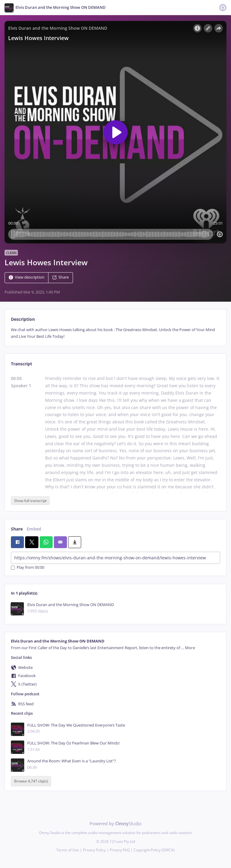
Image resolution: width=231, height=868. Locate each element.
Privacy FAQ (120, 850)
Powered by (115, 824)
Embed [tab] (34, 529)
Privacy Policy (94, 850)
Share (61, 278)
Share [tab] (17, 529)
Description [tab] (23, 319)
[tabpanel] (115, 333)
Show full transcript (30, 501)
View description (27, 278)
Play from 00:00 (28, 568)
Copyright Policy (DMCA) (154, 850)
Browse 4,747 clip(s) (31, 781)
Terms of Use (68, 850)
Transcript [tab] (21, 364)
